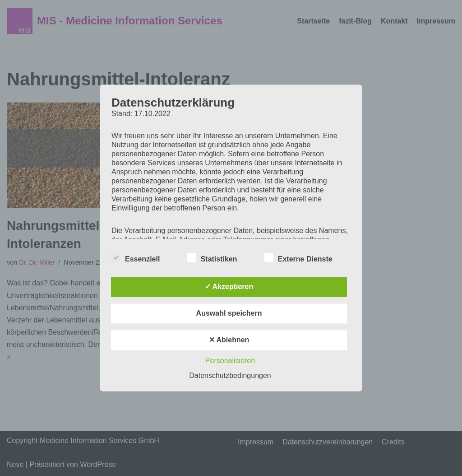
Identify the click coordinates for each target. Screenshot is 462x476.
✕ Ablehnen (229, 340)
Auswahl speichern (229, 314)
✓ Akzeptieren (229, 287)
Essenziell (136, 258)
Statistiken (212, 258)
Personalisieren (230, 361)
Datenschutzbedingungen (230, 376)
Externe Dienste (298, 258)
